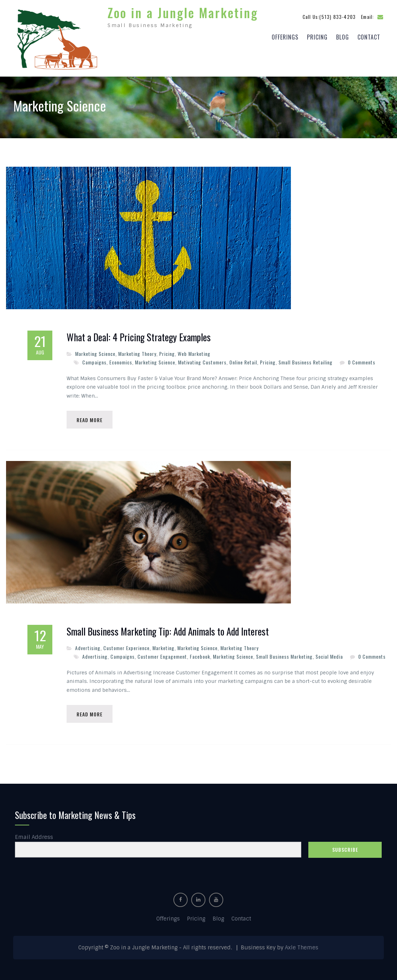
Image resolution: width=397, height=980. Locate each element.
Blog (343, 36)
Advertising (88, 646)
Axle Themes (302, 947)
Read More (90, 418)
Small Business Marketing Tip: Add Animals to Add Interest (168, 630)
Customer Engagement (162, 655)
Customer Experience (126, 646)
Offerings (285, 36)
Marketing (163, 646)
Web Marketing (194, 352)
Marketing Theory (137, 352)
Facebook (200, 655)
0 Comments (362, 360)
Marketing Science (95, 352)
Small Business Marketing (284, 655)
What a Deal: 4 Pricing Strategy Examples (139, 336)
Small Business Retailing (305, 360)
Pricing (317, 36)
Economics (121, 360)
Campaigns (94, 360)
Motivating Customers (202, 360)
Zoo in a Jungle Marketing (183, 11)
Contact (369, 36)
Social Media (329, 655)
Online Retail (243, 360)
